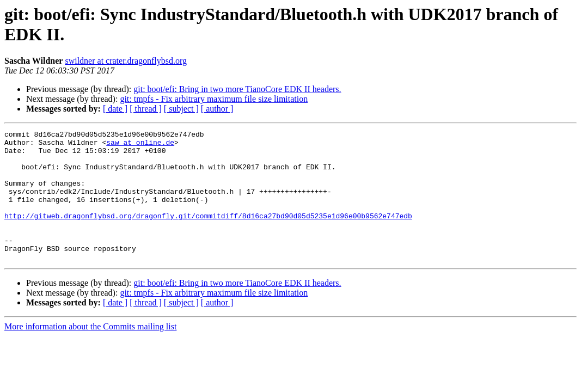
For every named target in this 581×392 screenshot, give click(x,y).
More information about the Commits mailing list (90, 353)
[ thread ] (146, 109)
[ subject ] (181, 109)
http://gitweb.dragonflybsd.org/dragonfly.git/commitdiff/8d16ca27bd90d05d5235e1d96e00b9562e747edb (208, 234)
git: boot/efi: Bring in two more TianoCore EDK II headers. (237, 89)
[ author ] (217, 109)
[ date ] (115, 109)
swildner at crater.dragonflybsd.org (126, 61)
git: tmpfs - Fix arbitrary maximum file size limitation (214, 99)
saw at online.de (140, 145)
